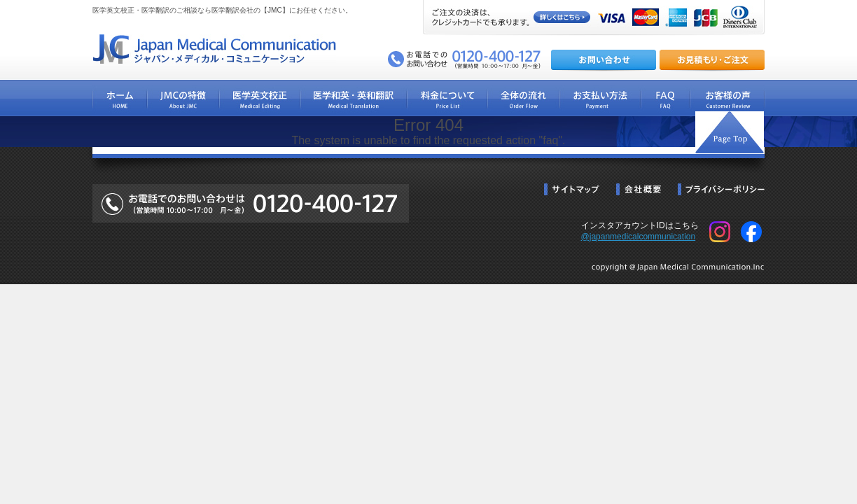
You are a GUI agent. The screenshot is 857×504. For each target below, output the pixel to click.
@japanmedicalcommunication (639, 237)
